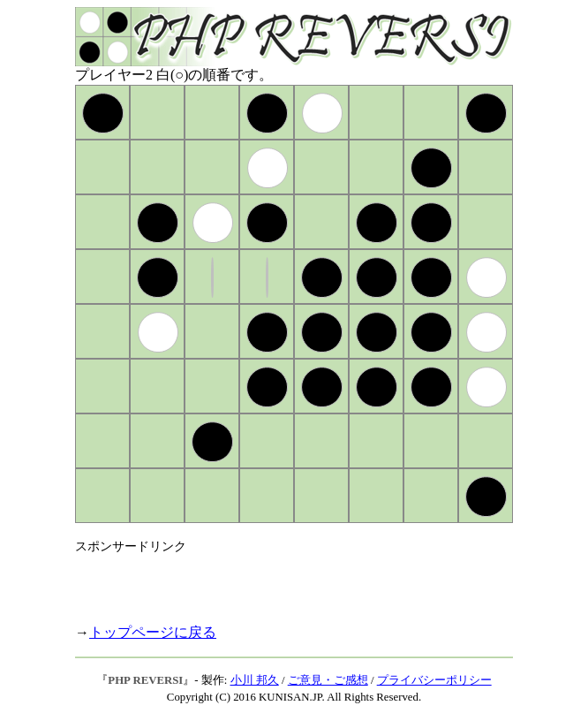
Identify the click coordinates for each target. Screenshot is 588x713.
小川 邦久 (255, 680)
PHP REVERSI (145, 680)
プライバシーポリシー (434, 680)
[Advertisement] (282, 581)
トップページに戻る (153, 632)
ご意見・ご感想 (328, 680)
